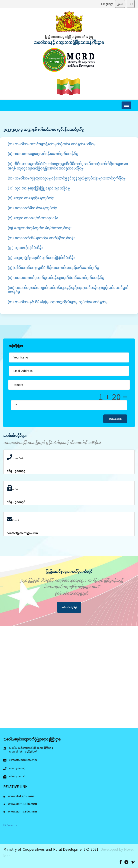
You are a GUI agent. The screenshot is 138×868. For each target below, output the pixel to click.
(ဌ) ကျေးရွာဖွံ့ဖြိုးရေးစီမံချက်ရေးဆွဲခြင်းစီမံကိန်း (41, 258)
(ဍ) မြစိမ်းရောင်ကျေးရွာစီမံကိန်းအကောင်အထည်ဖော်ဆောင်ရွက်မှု (53, 268)
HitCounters (10, 825)
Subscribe (115, 419)
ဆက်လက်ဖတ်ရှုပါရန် (69, 607)
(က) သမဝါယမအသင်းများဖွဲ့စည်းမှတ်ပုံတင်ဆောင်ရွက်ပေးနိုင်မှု (52, 144)
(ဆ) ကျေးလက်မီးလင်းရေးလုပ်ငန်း (33, 208)
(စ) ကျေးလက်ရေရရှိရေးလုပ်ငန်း (31, 198)
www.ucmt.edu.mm (20, 804)
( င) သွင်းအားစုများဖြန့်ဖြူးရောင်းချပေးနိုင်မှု (39, 188)
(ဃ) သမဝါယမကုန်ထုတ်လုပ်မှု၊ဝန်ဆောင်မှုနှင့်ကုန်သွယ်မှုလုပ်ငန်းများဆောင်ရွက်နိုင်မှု (67, 178)
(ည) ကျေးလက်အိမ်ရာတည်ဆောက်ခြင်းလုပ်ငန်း (41, 238)
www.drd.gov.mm (19, 796)
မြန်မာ (120, 4)
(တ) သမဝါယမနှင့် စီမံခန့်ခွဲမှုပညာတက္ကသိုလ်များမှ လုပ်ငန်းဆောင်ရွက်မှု (58, 302)
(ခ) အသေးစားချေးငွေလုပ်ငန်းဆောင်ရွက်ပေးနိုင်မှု (43, 154)
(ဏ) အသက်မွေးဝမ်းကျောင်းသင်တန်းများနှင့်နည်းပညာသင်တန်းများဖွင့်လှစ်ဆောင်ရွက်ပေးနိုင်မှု (68, 290)
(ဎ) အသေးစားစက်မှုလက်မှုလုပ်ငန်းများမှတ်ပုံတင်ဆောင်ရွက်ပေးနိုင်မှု (56, 278)
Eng (131, 4)
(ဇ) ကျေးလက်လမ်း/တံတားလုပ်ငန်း (33, 218)
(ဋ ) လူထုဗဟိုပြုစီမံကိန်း (25, 248)
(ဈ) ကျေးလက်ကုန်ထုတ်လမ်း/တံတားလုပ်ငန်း (40, 228)
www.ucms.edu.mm (20, 811)
